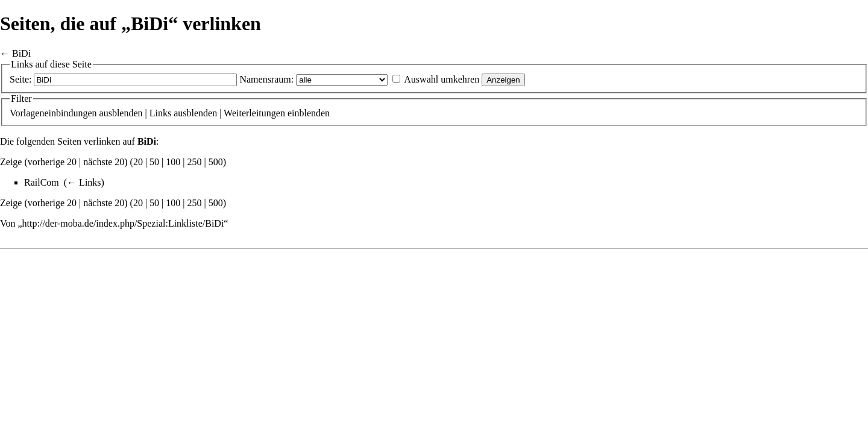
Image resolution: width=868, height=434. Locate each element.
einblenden (309, 113)
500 (216, 162)
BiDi (21, 53)
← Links (84, 182)
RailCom (42, 182)
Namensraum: (266, 79)
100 (173, 162)
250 (195, 162)
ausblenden (121, 113)
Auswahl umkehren (442, 79)
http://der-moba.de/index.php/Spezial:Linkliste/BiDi (123, 223)
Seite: (20, 79)
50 (154, 162)
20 (138, 162)
